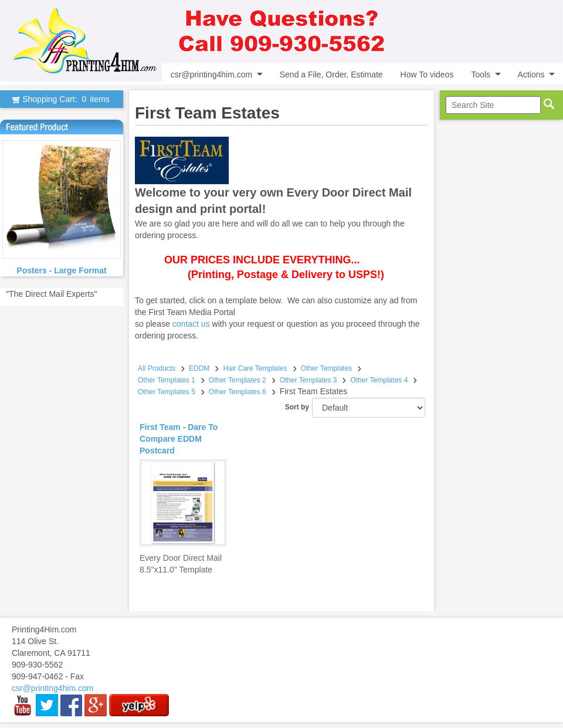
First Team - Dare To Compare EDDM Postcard (179, 439)
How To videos (427, 75)
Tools (481, 75)
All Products (157, 368)
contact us (191, 324)
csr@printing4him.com (211, 75)
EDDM (199, 368)
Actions (531, 75)
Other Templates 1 (167, 380)
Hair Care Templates (255, 368)
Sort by (297, 407)
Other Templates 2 (238, 380)
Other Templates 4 (379, 380)
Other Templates (327, 368)
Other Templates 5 (167, 392)
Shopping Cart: (61, 99)
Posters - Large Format (61, 270)
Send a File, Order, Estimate (331, 75)
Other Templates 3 (308, 380)
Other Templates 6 (238, 392)
